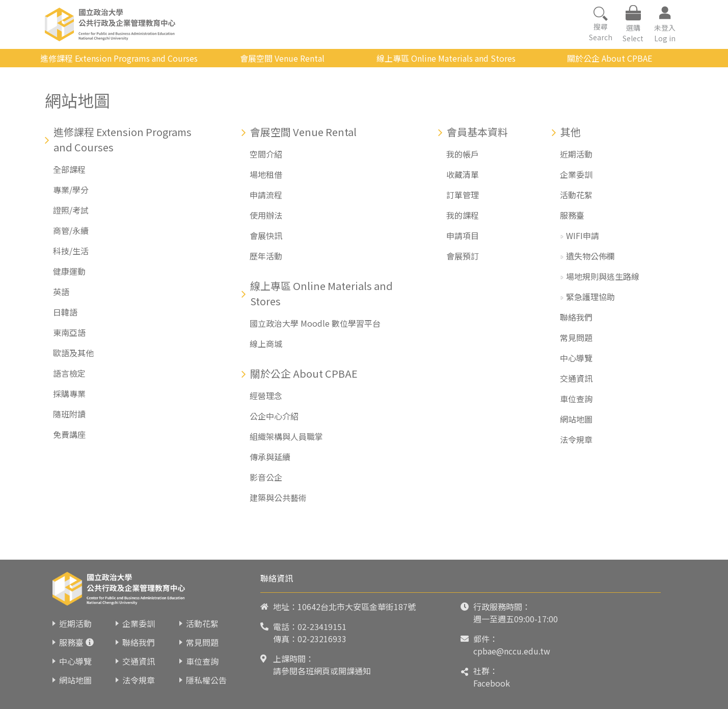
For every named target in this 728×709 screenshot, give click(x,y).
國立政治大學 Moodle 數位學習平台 (315, 323)
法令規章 (576, 439)
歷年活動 (266, 256)
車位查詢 (576, 399)
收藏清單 (463, 174)
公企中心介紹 (274, 416)
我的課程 (463, 215)
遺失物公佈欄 (590, 256)
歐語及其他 (73, 353)
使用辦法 (266, 215)
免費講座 (69, 434)
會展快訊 (266, 235)
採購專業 (69, 393)
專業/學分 (71, 190)
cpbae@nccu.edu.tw (512, 651)
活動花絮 (576, 195)
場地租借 (266, 174)
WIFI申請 (583, 235)
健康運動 (69, 271)
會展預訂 (463, 256)
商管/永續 (71, 230)
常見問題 (576, 337)
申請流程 (266, 195)
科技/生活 (71, 251)
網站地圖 (576, 419)
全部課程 (69, 169)
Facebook (492, 683)
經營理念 (266, 396)
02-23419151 (322, 626)
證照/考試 (71, 210)
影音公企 (266, 477)
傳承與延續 (270, 457)
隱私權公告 (206, 680)
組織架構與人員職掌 (286, 436)
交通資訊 (576, 378)
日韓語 (65, 312)
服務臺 (572, 215)
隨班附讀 (69, 414)
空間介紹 (266, 154)
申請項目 (463, 235)
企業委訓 (576, 174)
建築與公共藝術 (278, 497)
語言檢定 (69, 373)
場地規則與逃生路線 (603, 276)
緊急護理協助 (590, 297)
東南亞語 (69, 332)
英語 (61, 292)
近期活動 (576, 154)
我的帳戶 (463, 154)
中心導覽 (576, 358)
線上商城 (266, 344)
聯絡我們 (576, 317)
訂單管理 (463, 195)
